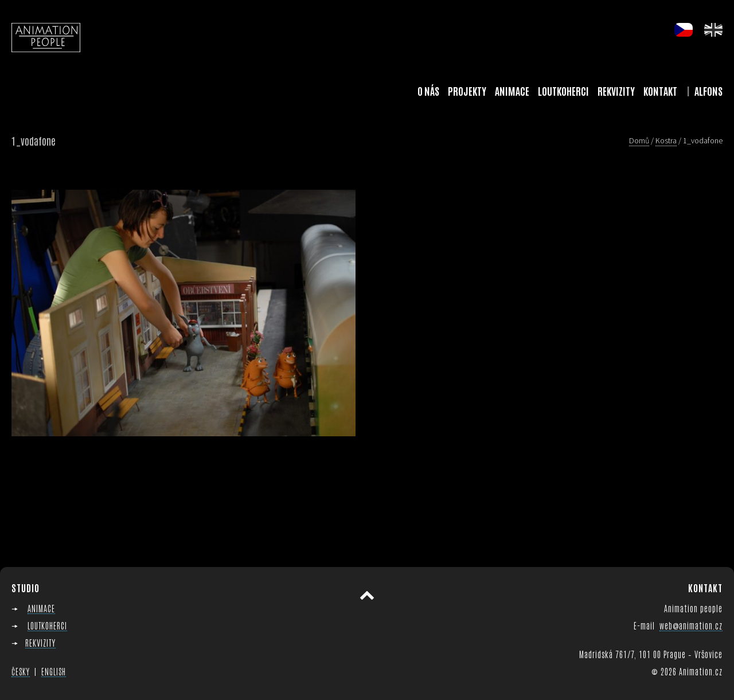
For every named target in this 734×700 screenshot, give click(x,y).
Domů (639, 140)
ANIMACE (41, 608)
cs (684, 30)
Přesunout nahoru (367, 596)
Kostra (666, 140)
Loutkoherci (563, 91)
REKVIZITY (40, 642)
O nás (428, 91)
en (713, 30)
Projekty (467, 91)
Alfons (708, 91)
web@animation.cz (691, 625)
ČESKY (21, 671)
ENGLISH (54, 671)
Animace (512, 91)
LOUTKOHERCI (47, 625)
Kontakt (660, 91)
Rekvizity (616, 91)
